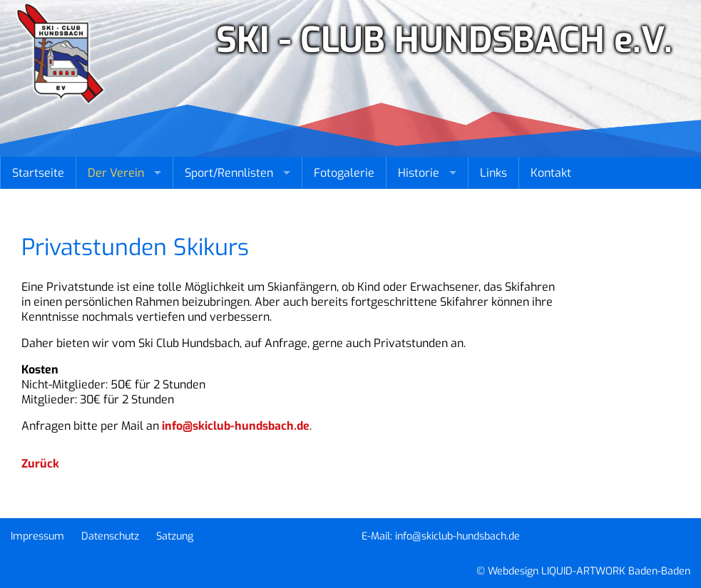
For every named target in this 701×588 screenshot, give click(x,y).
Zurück (40, 464)
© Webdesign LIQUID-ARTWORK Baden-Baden (583, 571)
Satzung (175, 536)
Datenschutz (110, 536)
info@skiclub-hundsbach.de (236, 426)
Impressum (37, 536)
